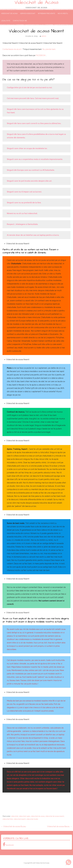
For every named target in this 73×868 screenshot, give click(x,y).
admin (44, 36)
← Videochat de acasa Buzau (14, 826)
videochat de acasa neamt (55, 816)
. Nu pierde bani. (49, 49)
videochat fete (8, 819)
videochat (15, 816)
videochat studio (32, 819)
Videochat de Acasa (9, 13)
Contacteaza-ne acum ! (13, 49)
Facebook (8, 844)
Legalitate (6, 21)
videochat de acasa (38, 816)
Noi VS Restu (63, 13)
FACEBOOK (41, 55)
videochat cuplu (24, 816)
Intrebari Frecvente (46, 13)
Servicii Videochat (28, 13)
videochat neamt (20, 819)
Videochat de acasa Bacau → (60, 826)
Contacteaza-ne (20, 21)
